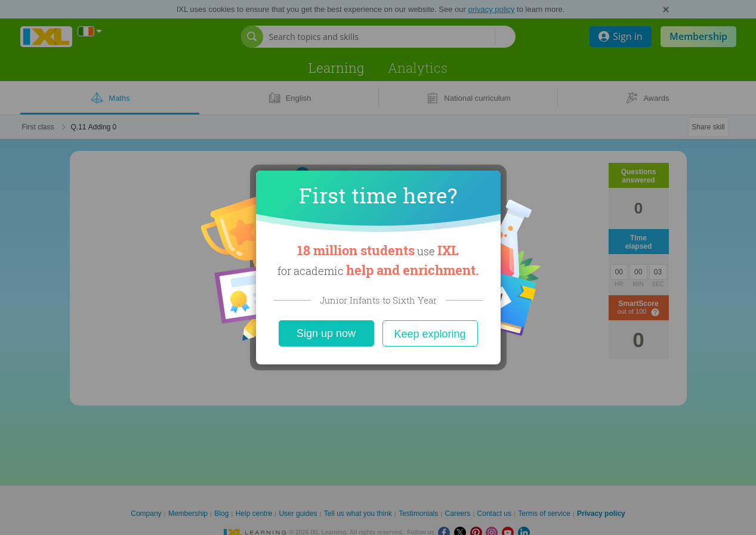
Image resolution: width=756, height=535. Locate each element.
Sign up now (326, 333)
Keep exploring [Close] (430, 334)
